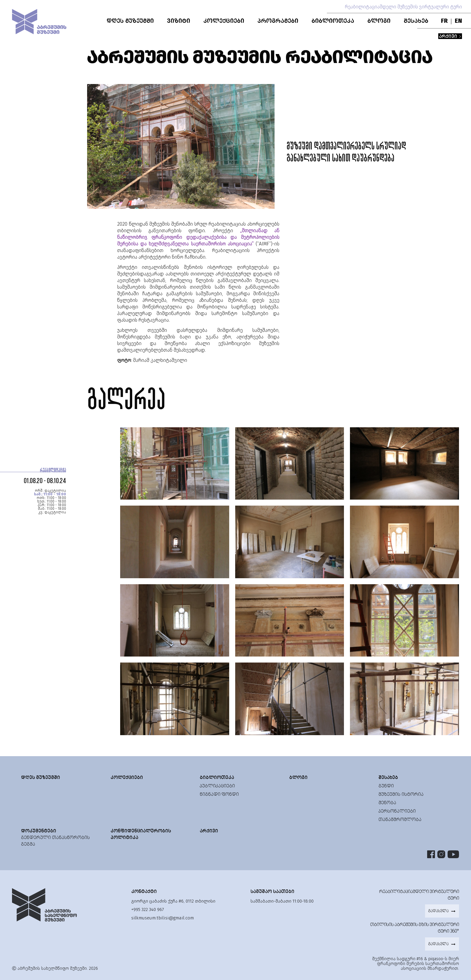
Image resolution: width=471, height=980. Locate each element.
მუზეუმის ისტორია (401, 794)
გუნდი (386, 786)
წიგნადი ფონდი (219, 794)
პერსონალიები (397, 811)
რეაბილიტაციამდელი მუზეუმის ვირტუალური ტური (403, 7)
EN (458, 21)
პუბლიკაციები (217, 786)
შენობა (387, 803)
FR (444, 21)
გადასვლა (442, 911)
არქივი (450, 36)
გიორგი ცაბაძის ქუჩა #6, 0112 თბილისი (173, 901)
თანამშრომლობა (400, 819)
